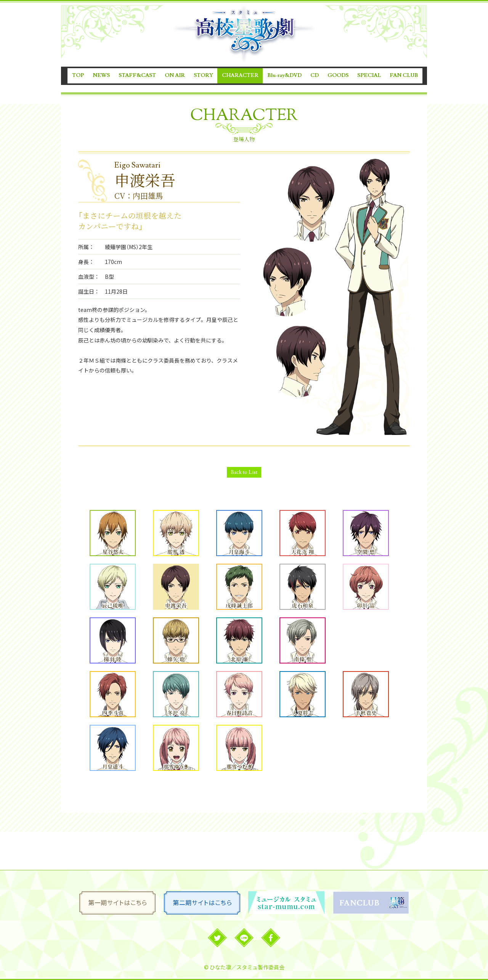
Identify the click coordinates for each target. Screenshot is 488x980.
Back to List (244, 472)
